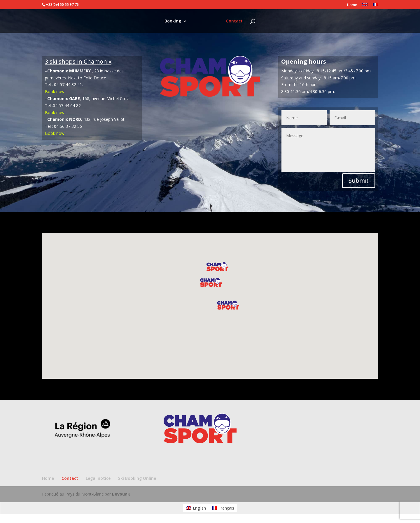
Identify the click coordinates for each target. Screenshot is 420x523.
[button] (228, 305)
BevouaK (121, 494)
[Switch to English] (196, 508)
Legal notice (98, 478)
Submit (359, 181)
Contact (239, 21)
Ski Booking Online (137, 478)
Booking (168, 21)
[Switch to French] (375, 6)
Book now (55, 91)
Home (352, 5)
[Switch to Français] (223, 508)
